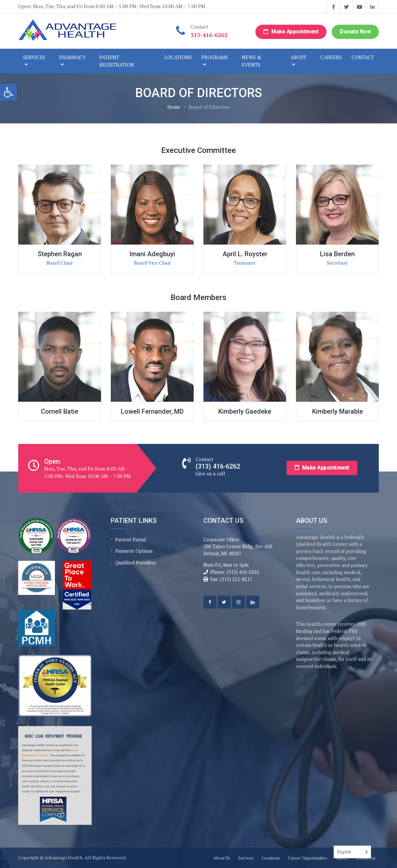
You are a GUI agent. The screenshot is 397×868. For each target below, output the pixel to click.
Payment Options (134, 551)
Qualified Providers (136, 563)
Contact (363, 57)
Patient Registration (117, 61)
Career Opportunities (307, 858)
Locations (178, 57)
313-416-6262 (209, 35)
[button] (8, 92)
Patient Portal (131, 540)
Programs (215, 57)
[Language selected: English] (352, 852)
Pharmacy (72, 57)
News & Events (252, 61)
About (298, 57)
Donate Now (355, 32)
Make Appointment (291, 32)
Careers (331, 57)
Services (34, 57)
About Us (222, 858)
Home (174, 107)
